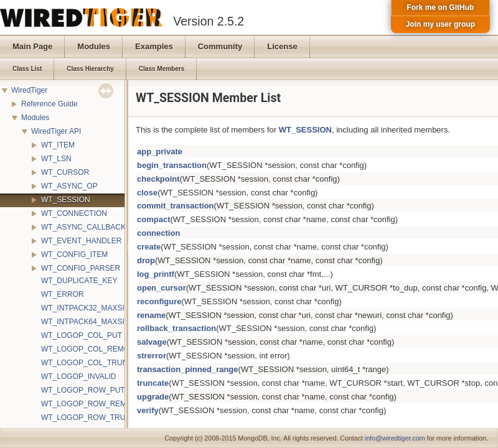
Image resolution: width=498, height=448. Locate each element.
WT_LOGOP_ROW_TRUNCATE (96, 418)
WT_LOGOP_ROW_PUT (83, 390)
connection (158, 233)
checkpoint (158, 179)
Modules (35, 118)
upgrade (153, 397)
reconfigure (159, 301)
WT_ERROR (63, 294)
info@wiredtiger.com (395, 438)
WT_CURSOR (65, 172)
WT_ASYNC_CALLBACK (83, 227)
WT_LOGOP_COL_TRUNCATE (94, 363)
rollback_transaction (176, 328)
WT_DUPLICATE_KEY (79, 281)
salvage (152, 342)
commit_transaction (176, 206)
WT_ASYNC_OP (69, 186)
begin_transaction (172, 165)
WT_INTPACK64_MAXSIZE (87, 322)
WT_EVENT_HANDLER (81, 241)
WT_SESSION (66, 200)
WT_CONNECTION (74, 213)
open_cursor (162, 288)
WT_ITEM (58, 145)
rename (151, 315)
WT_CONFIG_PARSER (81, 268)
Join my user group (440, 24)
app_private (160, 152)
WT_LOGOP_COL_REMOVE (90, 349)
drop (146, 260)
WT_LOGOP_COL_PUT (82, 335)
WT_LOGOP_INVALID (78, 376)
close (147, 193)
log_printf (156, 274)
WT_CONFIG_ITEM (74, 254)
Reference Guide (49, 104)
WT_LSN (56, 159)
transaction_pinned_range (188, 369)
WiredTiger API (56, 131)
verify (148, 410)
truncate (153, 383)
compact (153, 219)
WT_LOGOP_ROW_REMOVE (92, 404)
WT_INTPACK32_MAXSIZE (87, 308)
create (149, 247)
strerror (152, 356)
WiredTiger (29, 90)
